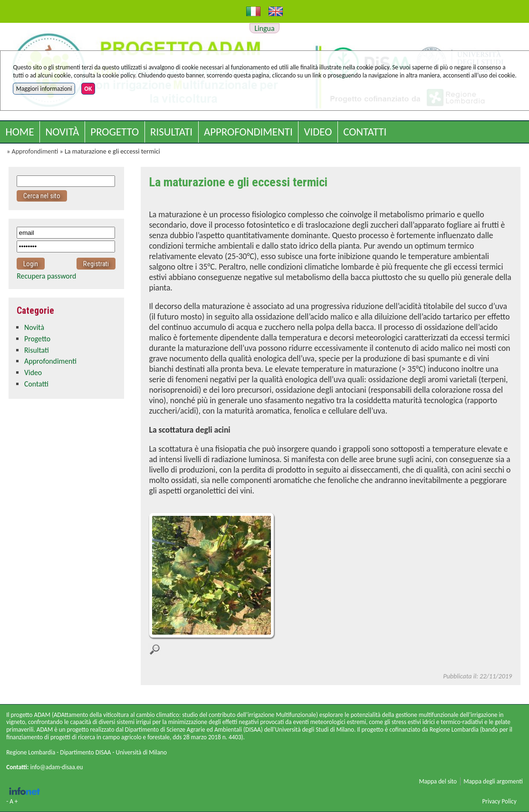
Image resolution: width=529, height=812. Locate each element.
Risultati (171, 132)
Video (318, 132)
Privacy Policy (499, 801)
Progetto (115, 132)
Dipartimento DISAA (85, 752)
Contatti (365, 132)
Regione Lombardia (31, 752)
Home (19, 132)
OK (88, 89)
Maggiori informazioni (44, 89)
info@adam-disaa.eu (56, 767)
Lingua (265, 28)
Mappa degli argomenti (493, 781)
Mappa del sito (438, 781)
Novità (62, 132)
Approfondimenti (248, 132)
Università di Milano (141, 752)
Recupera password (46, 276)
